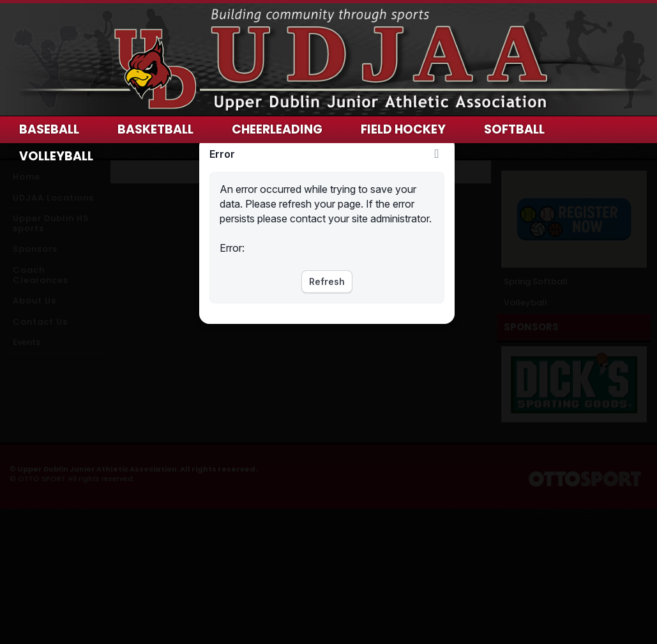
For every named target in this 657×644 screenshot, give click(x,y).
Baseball (49, 129)
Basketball (155, 129)
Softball (514, 129)
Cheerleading (277, 129)
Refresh (327, 281)
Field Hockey (403, 129)
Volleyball (56, 156)
